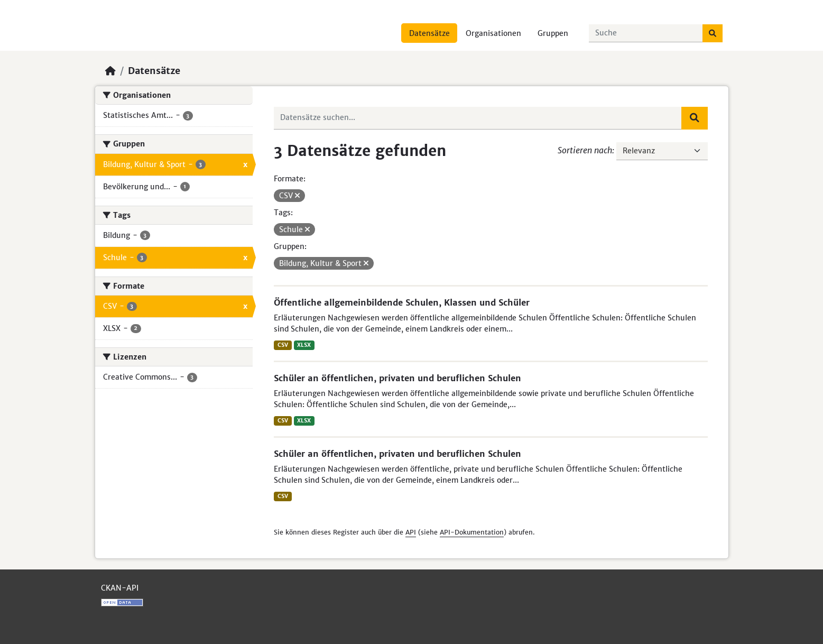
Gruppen (553, 33)
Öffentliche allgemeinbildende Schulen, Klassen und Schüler (402, 302)
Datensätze (429, 33)
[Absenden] (713, 33)
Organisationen (493, 33)
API (411, 532)
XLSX (304, 345)
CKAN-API (120, 588)
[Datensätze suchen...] (646, 33)
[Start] (110, 71)
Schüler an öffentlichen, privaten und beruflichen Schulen (397, 378)
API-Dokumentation (472, 532)
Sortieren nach (585, 150)
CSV (283, 345)
